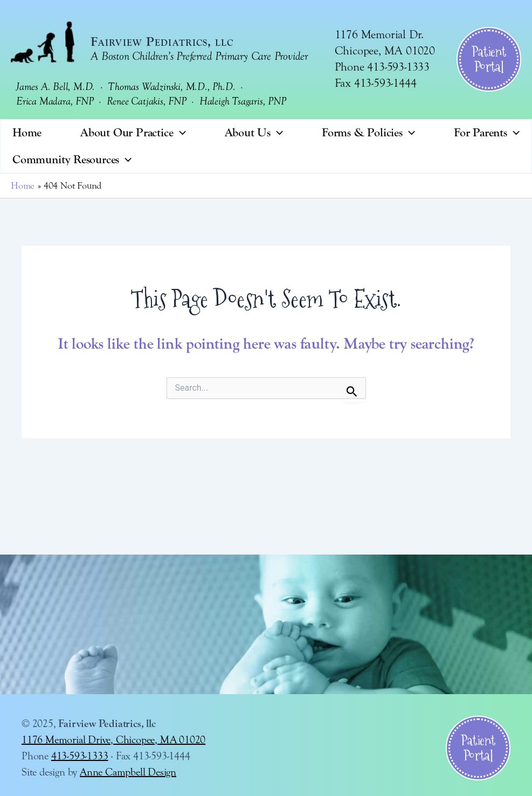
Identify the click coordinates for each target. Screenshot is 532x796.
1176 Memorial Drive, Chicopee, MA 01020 (113, 740)
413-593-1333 (80, 756)
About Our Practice (133, 133)
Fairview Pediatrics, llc (162, 42)
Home (27, 133)
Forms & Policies (368, 133)
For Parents (487, 133)
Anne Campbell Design (128, 772)
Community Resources (72, 160)
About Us (254, 133)
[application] (180, 133)
